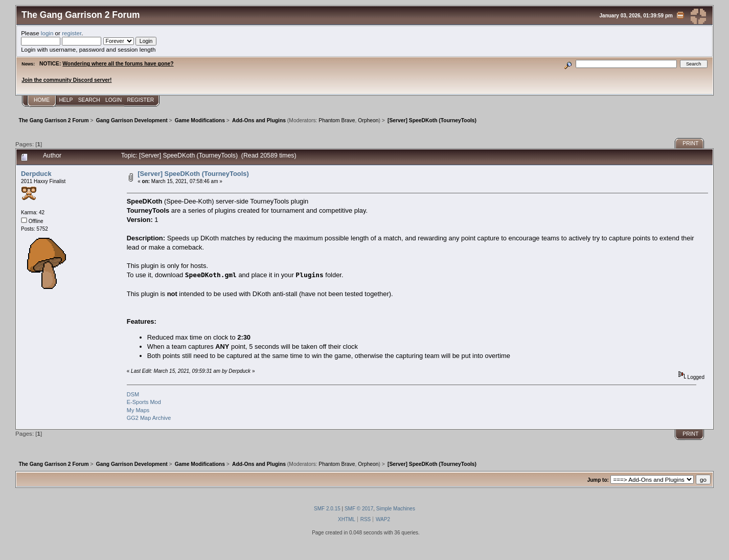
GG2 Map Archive (149, 418)
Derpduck (36, 174)
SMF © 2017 (359, 509)
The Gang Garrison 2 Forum (81, 15)
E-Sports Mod (144, 402)
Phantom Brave (337, 120)
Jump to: (598, 480)
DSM (133, 394)
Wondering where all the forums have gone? (118, 64)
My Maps (138, 410)
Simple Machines (396, 509)
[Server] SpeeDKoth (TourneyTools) (193, 174)
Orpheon (368, 120)
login (47, 33)
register (72, 33)
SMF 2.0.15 (327, 509)
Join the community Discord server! (66, 80)
